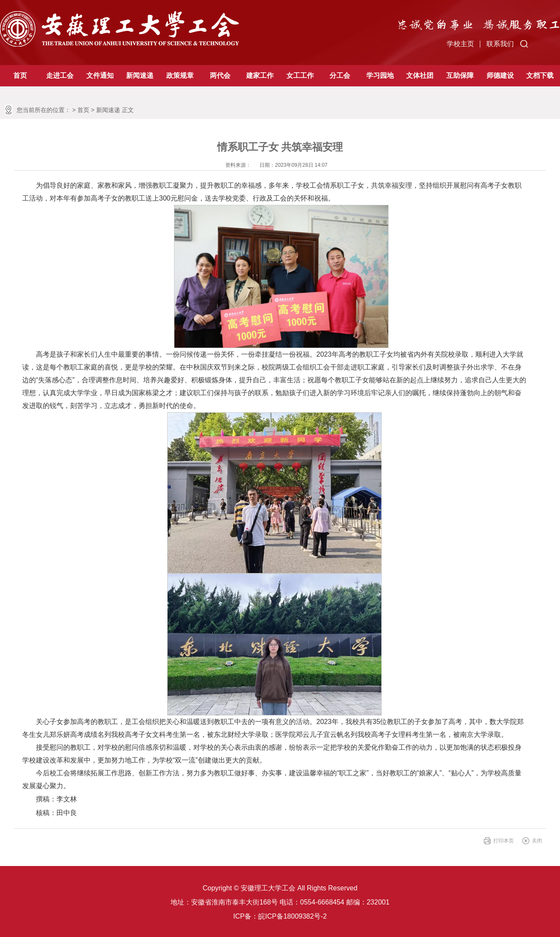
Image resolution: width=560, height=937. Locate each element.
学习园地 (380, 75)
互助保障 (460, 75)
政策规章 (180, 75)
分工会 (340, 75)
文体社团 (420, 75)
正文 (128, 110)
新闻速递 (140, 75)
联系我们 (500, 44)
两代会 (220, 75)
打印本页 (504, 841)
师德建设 (500, 75)
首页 (20, 75)
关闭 (537, 841)
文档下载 (540, 75)
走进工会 (60, 75)
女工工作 (300, 75)
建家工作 (260, 75)
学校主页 (460, 44)
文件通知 (100, 75)
